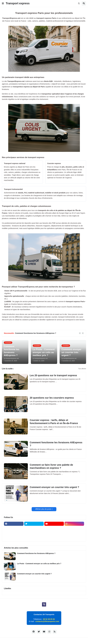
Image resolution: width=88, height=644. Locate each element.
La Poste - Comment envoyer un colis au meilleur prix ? (39, 564)
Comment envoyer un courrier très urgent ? (54, 487)
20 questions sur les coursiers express (52, 398)
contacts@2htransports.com (47, 621)
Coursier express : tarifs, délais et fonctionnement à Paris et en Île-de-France (54, 422)
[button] (3, 3)
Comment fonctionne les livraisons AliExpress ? (36, 333)
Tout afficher (82, 369)
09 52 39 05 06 (49, 619)
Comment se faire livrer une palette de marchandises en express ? (51, 466)
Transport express (18, 3)
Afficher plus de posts (43, 509)
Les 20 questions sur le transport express (53, 375)
